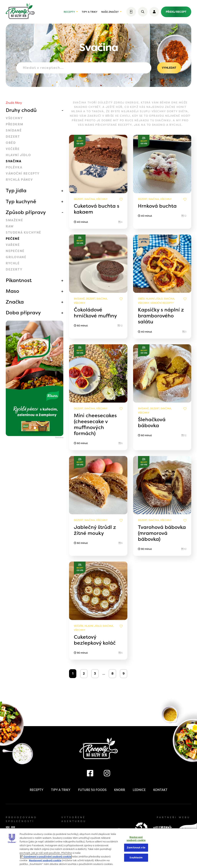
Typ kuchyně (21, 201)
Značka (15, 302)
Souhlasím (136, 858)
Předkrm (14, 124)
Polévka (14, 167)
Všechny (14, 118)
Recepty (69, 12)
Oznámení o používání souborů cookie (47, 857)
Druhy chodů (21, 110)
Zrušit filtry (14, 103)
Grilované (16, 257)
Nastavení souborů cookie (45, 860)
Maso (12, 291)
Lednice (139, 790)
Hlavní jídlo (18, 155)
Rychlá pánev (19, 180)
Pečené (13, 239)
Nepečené (15, 251)
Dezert (13, 137)
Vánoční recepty (23, 174)
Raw (10, 226)
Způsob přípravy (26, 212)
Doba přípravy (23, 313)
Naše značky (110, 12)
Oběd (11, 143)
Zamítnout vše (136, 848)
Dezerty (14, 269)
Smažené (14, 220)
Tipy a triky (90, 12)
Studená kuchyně (23, 233)
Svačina (14, 161)
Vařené (13, 245)
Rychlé (13, 263)
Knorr (120, 790)
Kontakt (160, 790)
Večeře (13, 149)
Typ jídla (16, 191)
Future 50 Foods (92, 790)
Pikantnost (19, 280)
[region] (98, 848)
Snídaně (14, 130)
